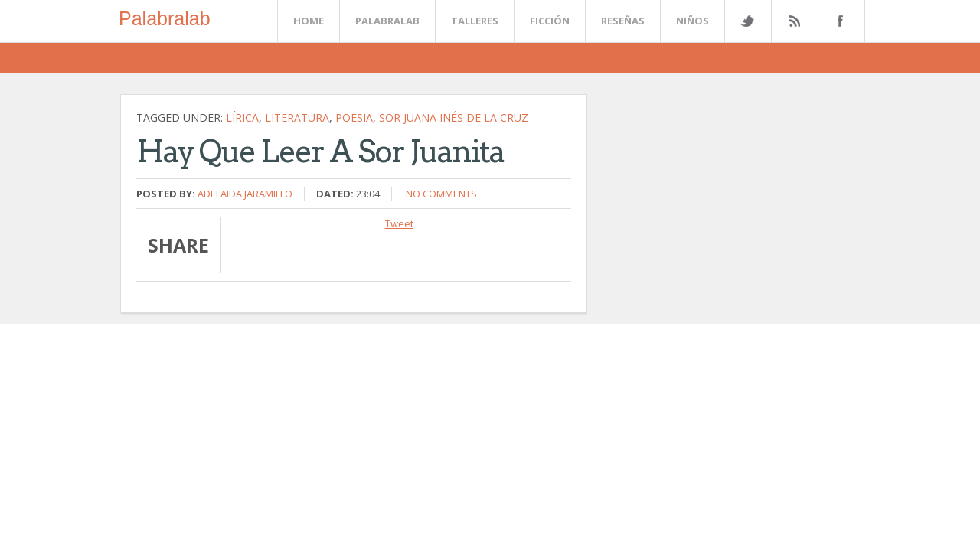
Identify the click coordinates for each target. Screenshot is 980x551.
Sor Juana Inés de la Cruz (454, 117)
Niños (693, 21)
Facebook (838, 21)
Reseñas (623, 21)
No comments (441, 194)
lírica (242, 117)
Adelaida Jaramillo (245, 194)
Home (309, 21)
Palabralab (165, 18)
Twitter (747, 21)
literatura (297, 117)
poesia (354, 117)
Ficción (550, 21)
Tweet (399, 223)
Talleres (475, 21)
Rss (794, 21)
